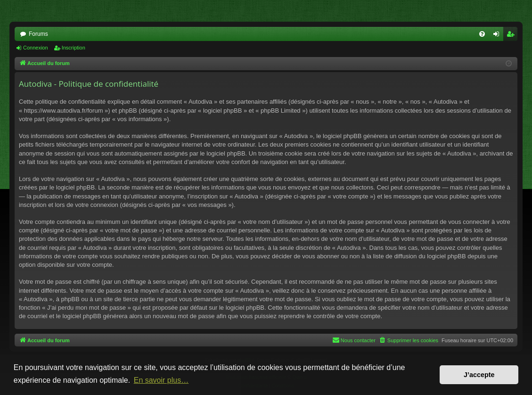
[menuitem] (482, 34)
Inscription (74, 48)
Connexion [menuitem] (498, 36)
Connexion (36, 48)
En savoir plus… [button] (161, 380)
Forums (38, 34)
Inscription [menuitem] (512, 36)
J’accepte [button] (479, 375)
